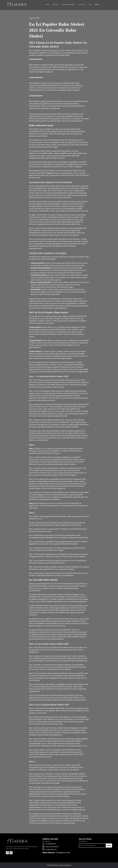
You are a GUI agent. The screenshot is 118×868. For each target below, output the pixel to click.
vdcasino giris (49, 351)
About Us (56, 5)
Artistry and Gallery (68, 5)
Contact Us (82, 5)
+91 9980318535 (51, 844)
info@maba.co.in (51, 850)
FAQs (90, 5)
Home (47, 5)
